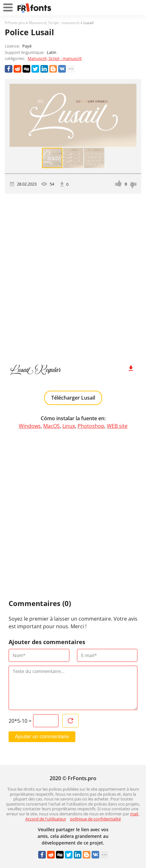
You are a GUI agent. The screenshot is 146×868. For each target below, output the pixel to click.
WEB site (117, 426)
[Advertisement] (73, 276)
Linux (69, 426)
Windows (30, 426)
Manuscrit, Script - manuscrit (55, 58)
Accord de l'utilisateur (46, 819)
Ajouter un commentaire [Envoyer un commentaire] (42, 737)
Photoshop (91, 426)
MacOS (52, 426)
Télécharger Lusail (73, 398)
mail (135, 814)
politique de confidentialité (95, 819)
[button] (131, 115)
